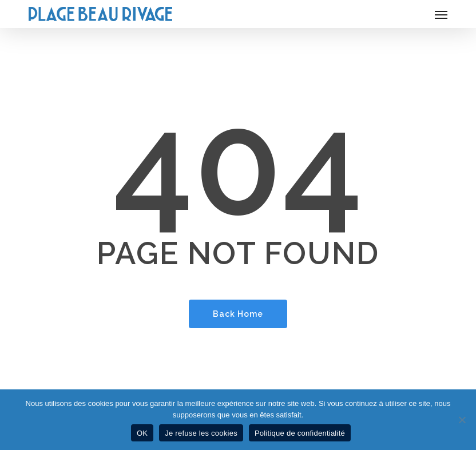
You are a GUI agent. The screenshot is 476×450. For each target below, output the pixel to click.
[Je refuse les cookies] (462, 420)
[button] (441, 14)
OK (142, 433)
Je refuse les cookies (201, 433)
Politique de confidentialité (300, 433)
